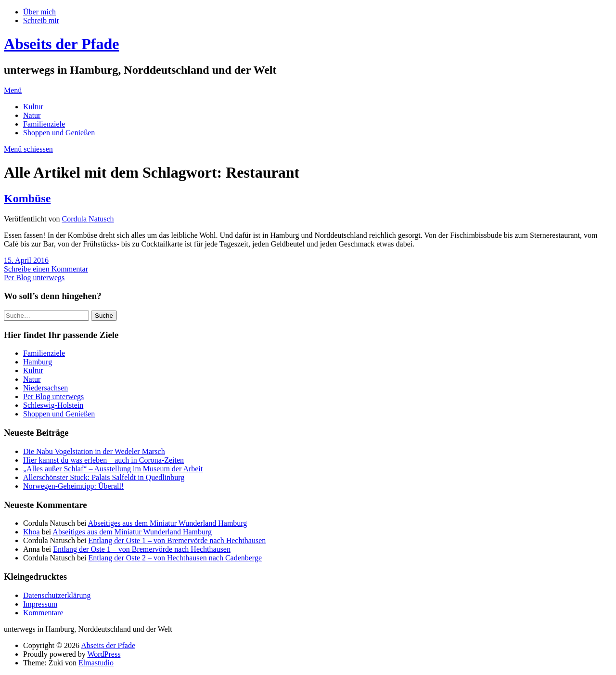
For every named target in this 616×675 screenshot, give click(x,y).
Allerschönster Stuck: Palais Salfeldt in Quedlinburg (104, 477)
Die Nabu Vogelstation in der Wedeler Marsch (94, 451)
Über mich (39, 12)
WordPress (104, 654)
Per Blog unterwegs (34, 278)
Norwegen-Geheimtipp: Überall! (73, 486)
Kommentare (43, 613)
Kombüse (27, 198)
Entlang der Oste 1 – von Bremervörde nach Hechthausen (177, 540)
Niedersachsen (45, 388)
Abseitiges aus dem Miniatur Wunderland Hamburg (168, 523)
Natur (32, 115)
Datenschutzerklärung (57, 595)
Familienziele (44, 124)
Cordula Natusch (88, 219)
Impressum (40, 604)
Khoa (32, 532)
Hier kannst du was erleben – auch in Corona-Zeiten (103, 460)
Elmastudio (96, 663)
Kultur (33, 107)
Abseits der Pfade (61, 44)
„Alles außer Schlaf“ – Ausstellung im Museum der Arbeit (113, 469)
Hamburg (38, 362)
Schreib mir (41, 20)
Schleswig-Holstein (53, 405)
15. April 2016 (26, 260)
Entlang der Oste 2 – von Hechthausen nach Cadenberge (175, 558)
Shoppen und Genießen (59, 133)
